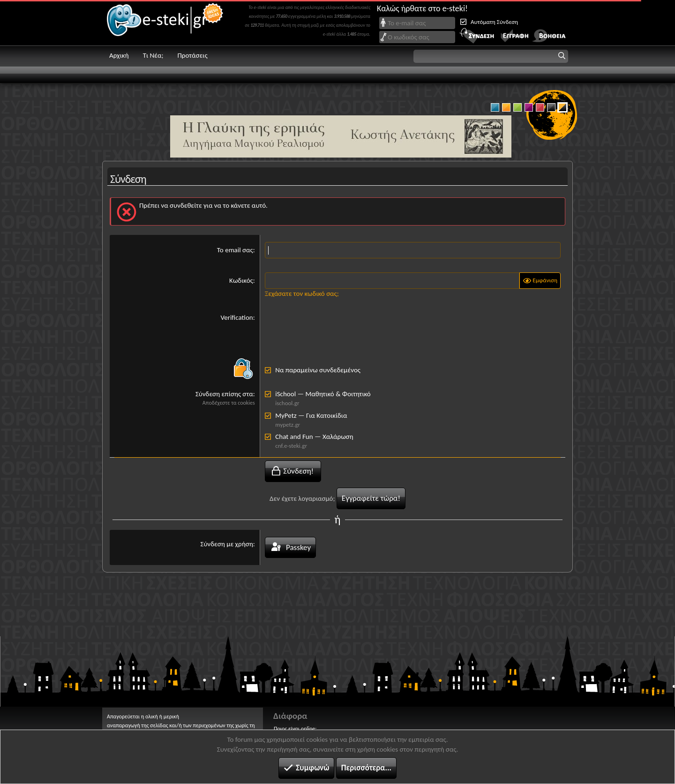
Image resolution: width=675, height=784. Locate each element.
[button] (491, 56)
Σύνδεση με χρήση (227, 544)
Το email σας (235, 250)
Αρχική (119, 55)
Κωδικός (241, 280)
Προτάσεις (192, 55)
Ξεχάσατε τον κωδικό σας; (302, 294)
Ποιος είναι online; (295, 729)
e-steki (165, 23)
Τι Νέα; (153, 55)
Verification (236, 317)
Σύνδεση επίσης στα (224, 394)
